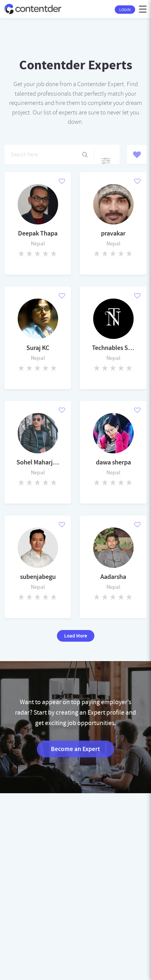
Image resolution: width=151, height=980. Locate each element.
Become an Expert (75, 749)
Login (125, 10)
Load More (76, 636)
